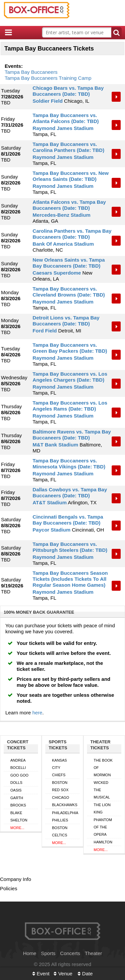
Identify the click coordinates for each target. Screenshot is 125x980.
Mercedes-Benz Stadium (61, 215)
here (37, 713)
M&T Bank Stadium (55, 445)
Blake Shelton (19, 816)
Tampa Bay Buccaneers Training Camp (48, 78)
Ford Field (45, 331)
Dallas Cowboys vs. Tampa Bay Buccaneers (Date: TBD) (70, 492)
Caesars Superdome (57, 273)
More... (17, 828)
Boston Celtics (60, 831)
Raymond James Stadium (63, 128)
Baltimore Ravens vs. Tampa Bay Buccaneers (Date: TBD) (72, 435)
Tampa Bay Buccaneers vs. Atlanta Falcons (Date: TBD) (66, 118)
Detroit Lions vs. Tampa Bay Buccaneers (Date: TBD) (66, 321)
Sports (48, 953)
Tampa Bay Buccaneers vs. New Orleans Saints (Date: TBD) (71, 176)
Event (41, 974)
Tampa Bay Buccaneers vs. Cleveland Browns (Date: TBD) (69, 292)
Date (85, 974)
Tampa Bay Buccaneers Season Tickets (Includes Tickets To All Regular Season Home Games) (70, 579)
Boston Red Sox (60, 786)
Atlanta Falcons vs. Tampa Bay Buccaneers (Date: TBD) (69, 205)
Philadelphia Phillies (65, 816)
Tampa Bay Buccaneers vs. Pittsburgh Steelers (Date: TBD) (70, 547)
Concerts (70, 953)
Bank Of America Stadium (63, 244)
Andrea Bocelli (18, 764)
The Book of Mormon (103, 768)
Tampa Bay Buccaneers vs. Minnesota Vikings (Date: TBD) (69, 464)
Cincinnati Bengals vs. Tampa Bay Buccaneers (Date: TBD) (68, 520)
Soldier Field (48, 101)
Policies (9, 888)
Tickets (117, 97)
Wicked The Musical (102, 790)
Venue (63, 974)
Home (30, 953)
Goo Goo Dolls (19, 779)
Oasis (16, 790)
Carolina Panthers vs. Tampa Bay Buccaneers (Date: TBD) (72, 234)
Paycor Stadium (51, 530)
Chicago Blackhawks (65, 801)
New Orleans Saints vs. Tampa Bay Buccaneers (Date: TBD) (69, 263)
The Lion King (102, 808)
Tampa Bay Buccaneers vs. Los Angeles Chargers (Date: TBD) (70, 377)
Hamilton (103, 842)
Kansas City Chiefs (59, 768)
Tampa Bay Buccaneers (31, 72)
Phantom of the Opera (103, 827)
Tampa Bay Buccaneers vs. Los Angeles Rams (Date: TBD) (70, 406)
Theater (93, 953)
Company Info (15, 879)
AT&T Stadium (50, 502)
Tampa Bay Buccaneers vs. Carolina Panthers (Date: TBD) (68, 147)
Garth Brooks (18, 801)
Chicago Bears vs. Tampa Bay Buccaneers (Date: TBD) (68, 91)
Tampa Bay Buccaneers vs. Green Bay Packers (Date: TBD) (70, 348)
